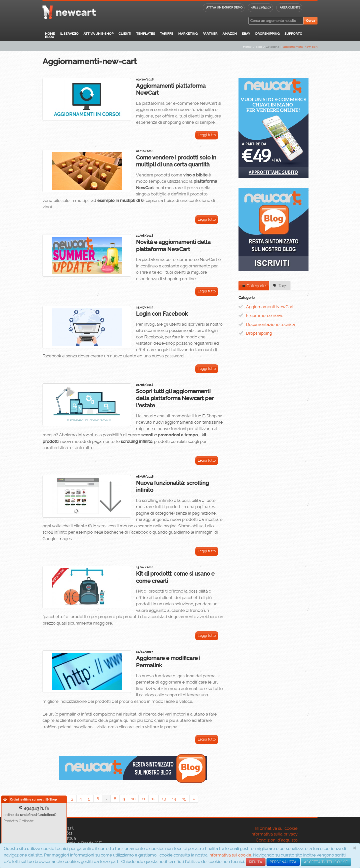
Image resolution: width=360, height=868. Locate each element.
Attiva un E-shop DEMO (224, 7)
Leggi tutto (207, 135)
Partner (210, 34)
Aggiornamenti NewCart (270, 307)
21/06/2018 (145, 385)
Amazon (230, 34)
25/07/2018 (145, 307)
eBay (246, 34)
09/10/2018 (145, 79)
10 (133, 799)
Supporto (293, 34)
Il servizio (69, 34)
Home (50, 34)
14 (174, 799)
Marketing (188, 34)
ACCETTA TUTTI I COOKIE (326, 862)
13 (164, 799)
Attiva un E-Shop (98, 34)
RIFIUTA (256, 862)
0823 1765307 (261, 7)
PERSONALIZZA (283, 862)
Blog (49, 37)
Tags (280, 286)
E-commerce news (265, 315)
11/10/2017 (144, 652)
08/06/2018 (145, 477)
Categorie (254, 286)
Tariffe (167, 34)
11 (143, 799)
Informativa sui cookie (230, 855)
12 (153, 799)
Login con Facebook (162, 314)
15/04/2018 (145, 567)
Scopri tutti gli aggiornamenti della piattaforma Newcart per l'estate (175, 398)
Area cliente (290, 7)
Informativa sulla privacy (274, 834)
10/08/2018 (145, 236)
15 (184, 799)
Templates (146, 34)
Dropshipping (267, 34)
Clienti (125, 34)
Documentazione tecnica (270, 324)
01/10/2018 (145, 151)
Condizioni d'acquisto (277, 840)
